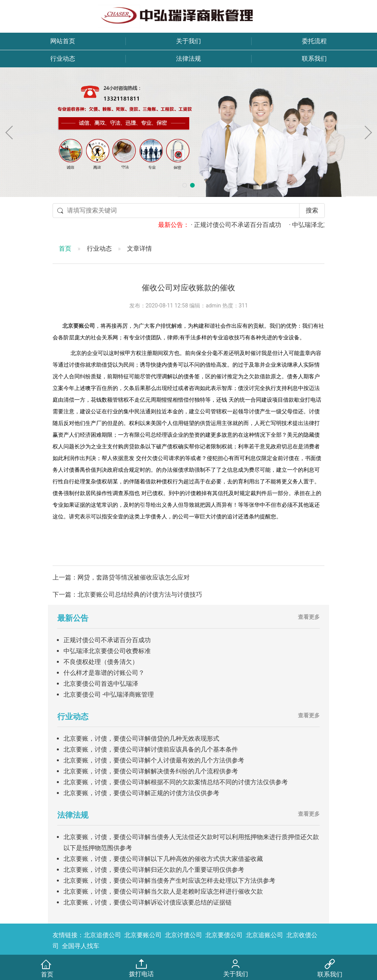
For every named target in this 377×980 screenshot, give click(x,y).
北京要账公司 (79, 326)
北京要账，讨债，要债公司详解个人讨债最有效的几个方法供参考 (154, 760)
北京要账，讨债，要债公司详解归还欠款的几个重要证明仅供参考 (154, 870)
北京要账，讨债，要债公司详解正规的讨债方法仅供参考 (141, 793)
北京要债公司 (224, 935)
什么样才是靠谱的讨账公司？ (104, 673)
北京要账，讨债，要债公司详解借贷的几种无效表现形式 (141, 739)
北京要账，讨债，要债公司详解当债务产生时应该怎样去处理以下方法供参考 (169, 881)
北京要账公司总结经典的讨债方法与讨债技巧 (140, 594)
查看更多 (309, 617)
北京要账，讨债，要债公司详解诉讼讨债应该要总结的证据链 (148, 902)
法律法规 (188, 59)
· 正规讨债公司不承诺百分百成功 (245, 225)
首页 (65, 249)
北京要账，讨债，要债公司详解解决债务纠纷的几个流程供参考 (151, 771)
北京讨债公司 (183, 935)
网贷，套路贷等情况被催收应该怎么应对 (134, 577)
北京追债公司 (102, 935)
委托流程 (314, 41)
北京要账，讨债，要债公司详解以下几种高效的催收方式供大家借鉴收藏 (163, 859)
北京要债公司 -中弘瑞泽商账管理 (109, 695)
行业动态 (63, 59)
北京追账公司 (264, 935)
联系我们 (314, 59)
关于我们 (188, 41)
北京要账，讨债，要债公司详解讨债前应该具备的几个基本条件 (151, 749)
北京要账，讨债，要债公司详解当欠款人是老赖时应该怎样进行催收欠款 (163, 891)
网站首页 (63, 41)
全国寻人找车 (81, 946)
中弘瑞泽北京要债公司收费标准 (107, 651)
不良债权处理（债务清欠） (101, 662)
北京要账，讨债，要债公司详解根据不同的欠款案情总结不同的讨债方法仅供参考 (176, 782)
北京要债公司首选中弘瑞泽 (101, 684)
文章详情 (139, 249)
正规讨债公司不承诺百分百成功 (107, 640)
